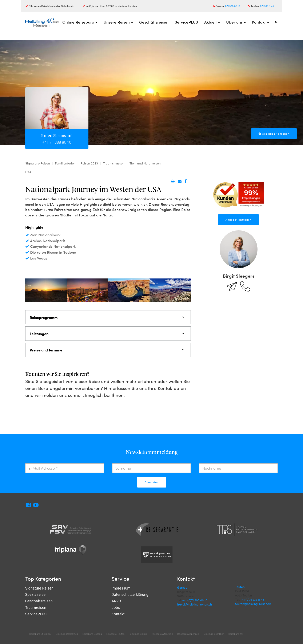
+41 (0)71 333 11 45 (252, 600)
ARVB (116, 601)
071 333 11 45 (267, 6)
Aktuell (212, 22)
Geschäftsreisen (154, 22)
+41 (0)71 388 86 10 (195, 600)
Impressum (121, 588)
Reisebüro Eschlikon (213, 634)
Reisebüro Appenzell (188, 634)
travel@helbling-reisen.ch (194, 604)
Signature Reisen (39, 588)
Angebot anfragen (238, 220)
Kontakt (260, 22)
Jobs (116, 608)
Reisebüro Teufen (115, 634)
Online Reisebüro (80, 22)
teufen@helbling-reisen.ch (253, 604)
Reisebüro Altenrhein (162, 634)
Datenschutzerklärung (130, 594)
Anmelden (152, 482)
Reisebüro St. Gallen (40, 634)
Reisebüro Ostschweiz (66, 634)
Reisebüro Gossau (92, 634)
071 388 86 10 (233, 6)
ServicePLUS (186, 22)
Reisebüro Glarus (138, 634)
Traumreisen (36, 608)
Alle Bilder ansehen (274, 134)
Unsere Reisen (118, 22)
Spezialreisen (36, 594)
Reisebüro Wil (236, 634)
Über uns (236, 22)
